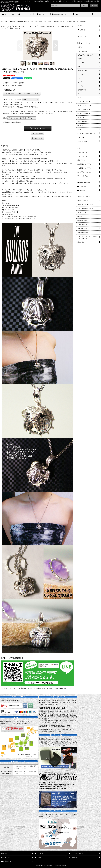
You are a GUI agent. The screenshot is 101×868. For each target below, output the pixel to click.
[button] (93, 15)
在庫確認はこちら (9, 90)
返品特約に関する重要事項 (12, 122)
